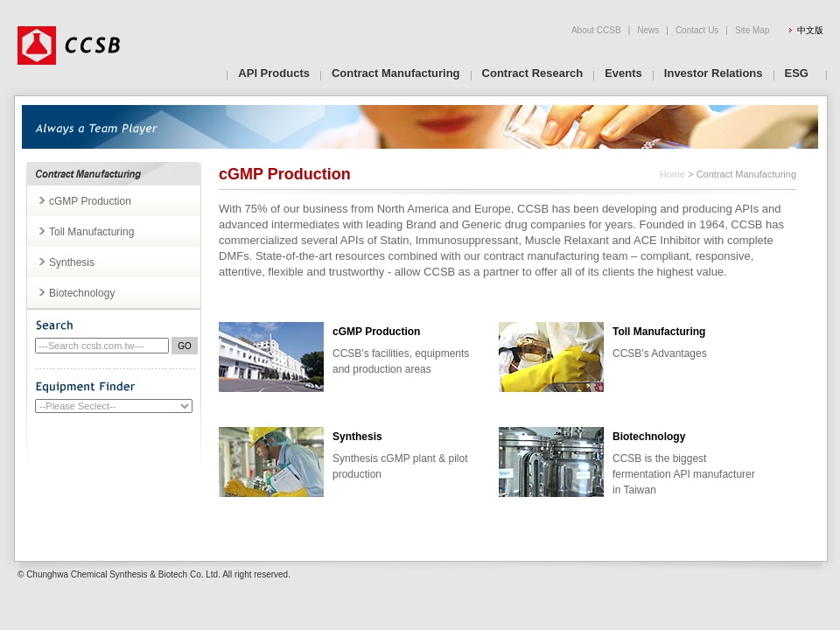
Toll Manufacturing (91, 232)
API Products (274, 73)
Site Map (752, 30)
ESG (797, 73)
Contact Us (697, 30)
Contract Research (533, 73)
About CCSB (596, 30)
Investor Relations (714, 73)
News (648, 30)
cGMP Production (90, 201)
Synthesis (72, 262)
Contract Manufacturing (396, 73)
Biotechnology (82, 293)
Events (623, 73)
